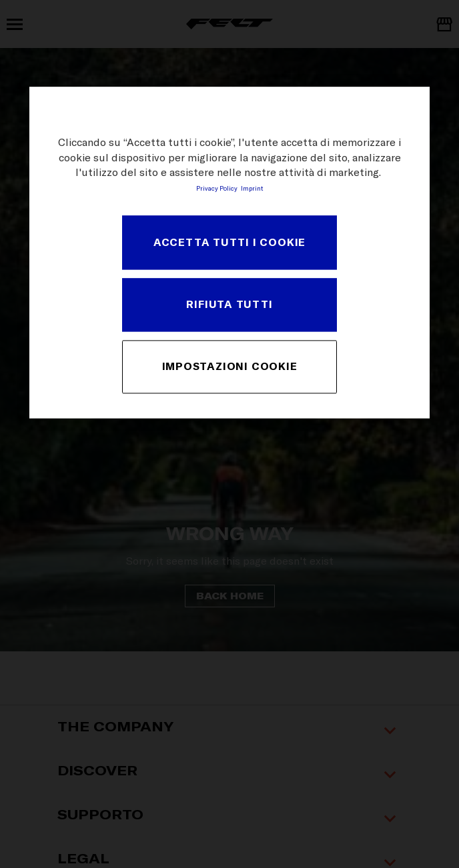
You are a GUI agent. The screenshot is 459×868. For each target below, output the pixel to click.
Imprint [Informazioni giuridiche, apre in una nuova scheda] (252, 189)
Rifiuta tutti (229, 304)
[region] (229, 253)
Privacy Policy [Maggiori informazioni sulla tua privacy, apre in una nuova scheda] (217, 189)
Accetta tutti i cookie (229, 242)
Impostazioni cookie (230, 366)
